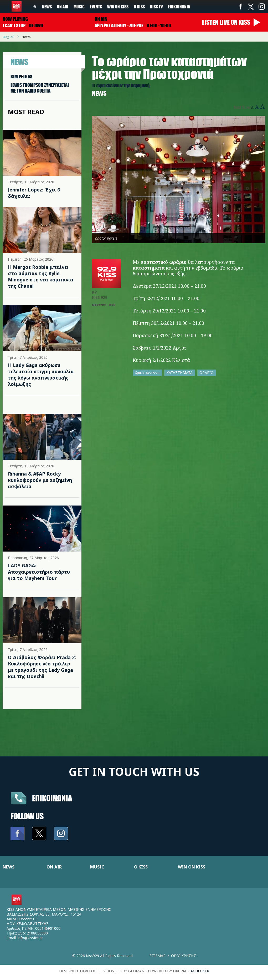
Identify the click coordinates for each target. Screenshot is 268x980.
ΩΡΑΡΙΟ (207, 373)
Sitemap (158, 956)
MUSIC (97, 867)
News (47, 7)
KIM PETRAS (21, 77)
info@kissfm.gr (30, 938)
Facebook (240, 7)
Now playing (15, 19)
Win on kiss (118, 7)
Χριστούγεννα (147, 373)
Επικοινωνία (179, 7)
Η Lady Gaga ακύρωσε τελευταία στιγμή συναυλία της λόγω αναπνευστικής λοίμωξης (41, 375)
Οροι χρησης (184, 956)
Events (96, 7)
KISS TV (156, 7)
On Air (63, 7)
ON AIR (54, 867)
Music (79, 7)
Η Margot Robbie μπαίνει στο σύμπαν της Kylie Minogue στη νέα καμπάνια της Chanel (41, 276)
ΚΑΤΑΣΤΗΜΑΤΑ (179, 373)
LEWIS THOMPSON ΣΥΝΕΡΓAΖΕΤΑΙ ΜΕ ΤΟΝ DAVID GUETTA (40, 88)
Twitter (251, 7)
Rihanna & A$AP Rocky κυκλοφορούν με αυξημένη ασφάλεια (40, 480)
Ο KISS (141, 867)
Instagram (261, 7)
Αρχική (9, 36)
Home (35, 7)
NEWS (9, 867)
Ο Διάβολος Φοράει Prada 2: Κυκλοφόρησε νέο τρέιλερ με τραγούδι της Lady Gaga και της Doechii (42, 667)
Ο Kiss (139, 7)
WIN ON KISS (192, 867)
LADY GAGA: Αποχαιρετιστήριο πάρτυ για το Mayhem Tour (39, 572)
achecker (200, 971)
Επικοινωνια (52, 798)
